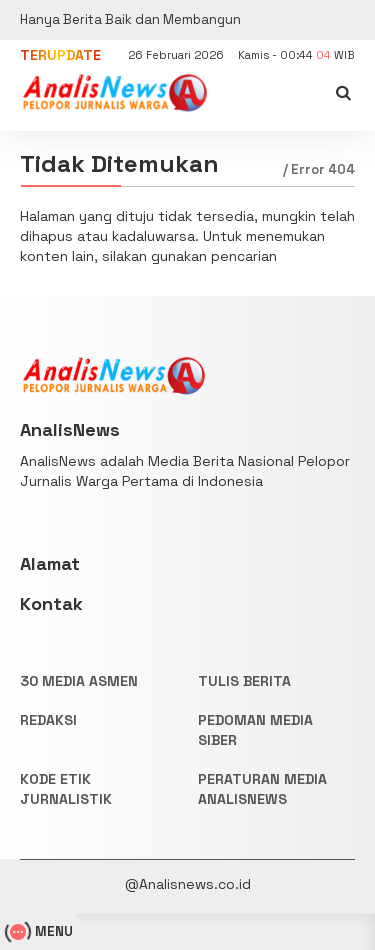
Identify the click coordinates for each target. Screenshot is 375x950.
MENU (41, 931)
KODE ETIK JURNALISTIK (66, 789)
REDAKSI (48, 720)
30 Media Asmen (79, 681)
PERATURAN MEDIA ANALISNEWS (262, 789)
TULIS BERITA (244, 681)
